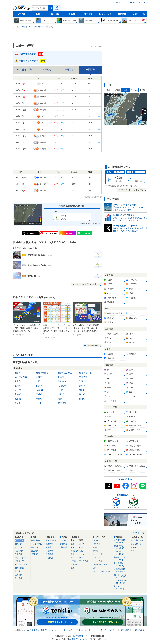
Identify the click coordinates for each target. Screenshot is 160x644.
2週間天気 (19, 551)
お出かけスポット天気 (102, 571)
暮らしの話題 (136, 544)
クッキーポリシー (109, 630)
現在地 (57, 9)
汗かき (82, 544)
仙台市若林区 (85, 373)
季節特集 (122, 14)
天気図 (72, 14)
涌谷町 (82, 399)
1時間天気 (68, 70)
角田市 (39, 381)
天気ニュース (139, 14)
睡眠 (73, 571)
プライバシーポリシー (86, 630)
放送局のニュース (138, 547)
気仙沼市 (83, 377)
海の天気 (97, 544)
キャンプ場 (98, 561)
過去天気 (35, 551)
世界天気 (18, 544)
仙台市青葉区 (42, 373)
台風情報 (49, 554)
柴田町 (82, 390)
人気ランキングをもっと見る (87, 284)
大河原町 (40, 390)
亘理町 (39, 394)
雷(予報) (18, 571)
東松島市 (62, 386)
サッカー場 (98, 554)
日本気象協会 (31, 630)
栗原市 (39, 386)
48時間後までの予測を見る (89, 223)
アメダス (134, 90)
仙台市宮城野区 (65, 373)
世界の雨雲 (19, 568)
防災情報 (55, 14)
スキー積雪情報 (121, 582)
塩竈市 (61, 377)
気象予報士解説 (137, 540)
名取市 (18, 381)
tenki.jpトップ (122, 2)
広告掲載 (125, 630)
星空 (73, 554)
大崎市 (82, 386)
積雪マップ (19, 561)
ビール (82, 558)
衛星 (108, 90)
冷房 (81, 551)
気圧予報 (18, 547)
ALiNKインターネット (48, 630)
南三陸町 (62, 403)
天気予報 (21, 14)
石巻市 (39, 377)
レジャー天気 (105, 14)
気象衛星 (64, 544)
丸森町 (18, 394)
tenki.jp (22, 9)
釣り (95, 568)
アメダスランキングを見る (132, 190)
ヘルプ (144, 2)
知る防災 (49, 558)
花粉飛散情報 (121, 541)
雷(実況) (35, 554)
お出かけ (74, 551)
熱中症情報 (121, 564)
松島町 (82, 394)
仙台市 (18, 373)
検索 (51, 8)
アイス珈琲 (84, 561)
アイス (82, 554)
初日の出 (121, 588)
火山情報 (49, 551)
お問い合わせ (139, 630)
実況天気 (35, 547)
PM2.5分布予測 (21, 564)
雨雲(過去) (35, 540)
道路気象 (18, 575)
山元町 (61, 394)
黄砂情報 (18, 578)
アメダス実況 (37, 544)
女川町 (39, 403)
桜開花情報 (121, 547)
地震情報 (49, 544)
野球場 (96, 551)
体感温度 (74, 564)
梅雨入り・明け (121, 559)
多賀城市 (62, 381)
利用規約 (68, 630)
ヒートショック (121, 576)
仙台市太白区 (21, 377)
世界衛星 (64, 547)
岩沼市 (82, 381)
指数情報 (88, 14)
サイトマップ (135, 2)
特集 (132, 550)
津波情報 (49, 547)
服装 (73, 547)
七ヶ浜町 (19, 399)
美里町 (18, 403)
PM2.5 (143, 90)
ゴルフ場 (97, 558)
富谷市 (18, 390)
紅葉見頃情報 (121, 570)
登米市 (18, 386)
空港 (95, 547)
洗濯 (73, 544)
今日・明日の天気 (24, 70)
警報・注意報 (51, 540)
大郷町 (61, 399)
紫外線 (73, 561)
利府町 (39, 399)
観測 (38, 14)
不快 (81, 547)
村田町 (61, 390)
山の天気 (97, 540)
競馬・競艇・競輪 (100, 564)
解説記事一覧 (93, 346)
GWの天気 (121, 553)
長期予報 (18, 554)
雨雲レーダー (20, 558)
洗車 (73, 568)
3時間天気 (46, 70)
